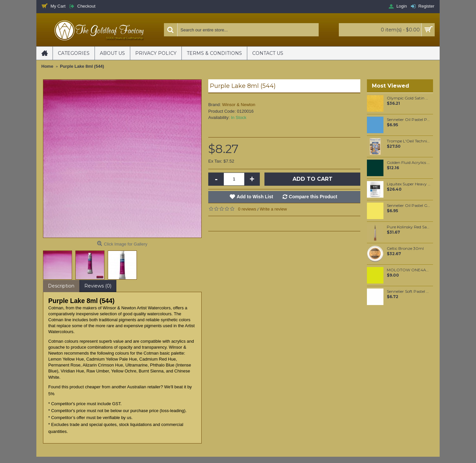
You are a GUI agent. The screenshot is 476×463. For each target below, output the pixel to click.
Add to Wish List (255, 197)
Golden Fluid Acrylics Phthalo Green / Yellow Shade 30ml (409, 163)
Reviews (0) (98, 286)
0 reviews (247, 209)
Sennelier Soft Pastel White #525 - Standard (409, 291)
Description (61, 286)
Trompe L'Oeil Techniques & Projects (409, 141)
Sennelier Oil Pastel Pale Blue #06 (409, 120)
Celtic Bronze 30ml (405, 249)
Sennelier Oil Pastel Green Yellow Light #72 (409, 206)
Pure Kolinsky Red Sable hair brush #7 (409, 227)
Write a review (273, 209)
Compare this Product (313, 197)
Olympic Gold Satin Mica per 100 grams (409, 98)
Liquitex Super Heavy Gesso (409, 184)
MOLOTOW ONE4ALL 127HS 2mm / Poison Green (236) (409, 270)
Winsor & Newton (239, 105)
